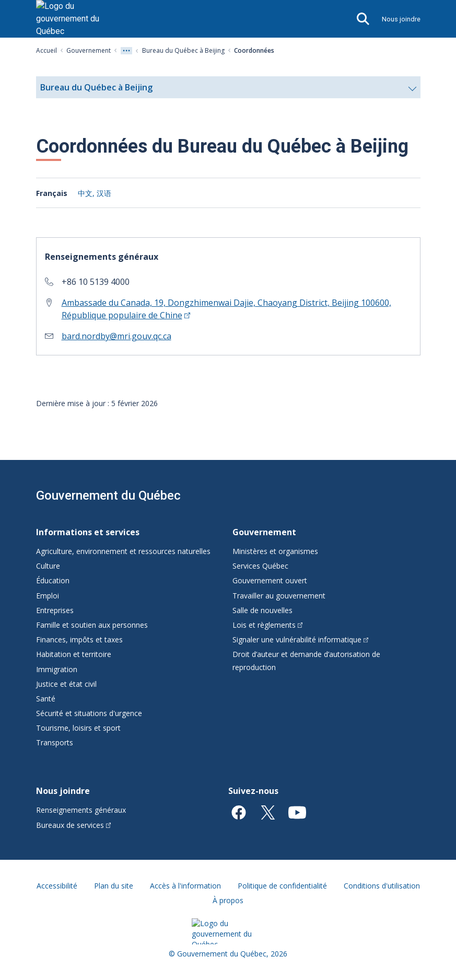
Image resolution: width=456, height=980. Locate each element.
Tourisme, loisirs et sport (78, 728)
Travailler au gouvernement (279, 596)
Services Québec (260, 566)
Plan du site (114, 886)
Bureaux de (74, 825)
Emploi (48, 596)
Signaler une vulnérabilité (301, 639)
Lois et (268, 625)
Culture (48, 566)
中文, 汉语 (95, 193)
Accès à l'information (185, 886)
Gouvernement (89, 50)
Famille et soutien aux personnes (92, 625)
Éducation (53, 580)
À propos (228, 900)
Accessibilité (57, 886)
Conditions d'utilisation (382, 886)
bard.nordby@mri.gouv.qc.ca (116, 336)
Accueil (46, 50)
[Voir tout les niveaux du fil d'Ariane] (126, 51)
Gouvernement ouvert (270, 580)
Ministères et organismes (275, 551)
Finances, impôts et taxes (79, 639)
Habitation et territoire (74, 654)
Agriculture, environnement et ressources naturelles (123, 551)
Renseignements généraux (81, 810)
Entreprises (55, 610)
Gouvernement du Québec (108, 495)
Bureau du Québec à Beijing (183, 50)
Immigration (57, 669)
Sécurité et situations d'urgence (89, 713)
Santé (46, 699)
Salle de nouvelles (262, 610)
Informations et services (88, 532)
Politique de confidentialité (282, 886)
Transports (55, 742)
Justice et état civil (66, 684)
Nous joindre (401, 19)
